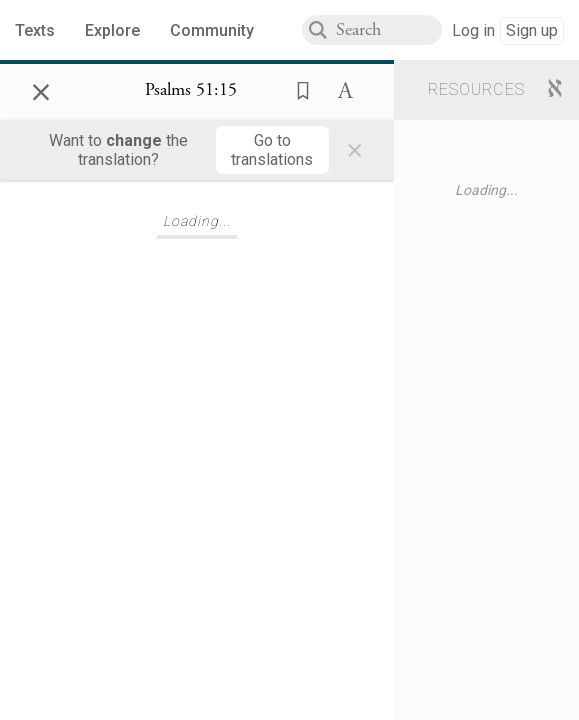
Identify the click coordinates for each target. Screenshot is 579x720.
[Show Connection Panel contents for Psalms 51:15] (191, 91)
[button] (297, 89)
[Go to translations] (272, 150)
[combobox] (389, 30)
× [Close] (41, 89)
